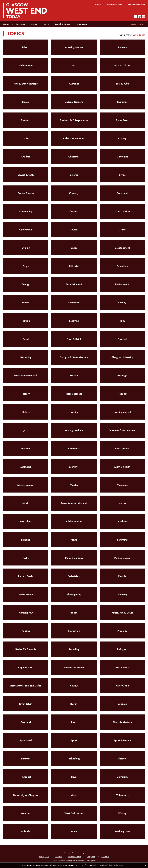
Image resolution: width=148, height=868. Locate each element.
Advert (26, 47)
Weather (26, 813)
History (26, 394)
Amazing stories (74, 47)
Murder (74, 485)
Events (26, 303)
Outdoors (122, 521)
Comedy (74, 193)
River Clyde (122, 686)
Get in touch (139, 35)
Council (74, 230)
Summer (26, 759)
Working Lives (122, 832)
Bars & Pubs (122, 84)
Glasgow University (122, 357)
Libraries (26, 448)
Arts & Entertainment (26, 84)
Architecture (26, 65)
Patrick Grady (26, 576)
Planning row (26, 613)
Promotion (74, 631)
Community (26, 211)
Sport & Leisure (122, 740)
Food (26, 339)
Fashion (26, 321)
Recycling (74, 649)
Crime (122, 230)
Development (122, 248)
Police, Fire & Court (122, 613)
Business (26, 120)
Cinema (74, 175)
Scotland (26, 722)
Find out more (98, 865)
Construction (122, 211)
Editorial (74, 266)
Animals (122, 47)
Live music (74, 448)
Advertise (115, 4)
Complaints (91, 857)
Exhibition (74, 303)
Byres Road (122, 120)
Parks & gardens (74, 558)
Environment (122, 284)
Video (74, 795)
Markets (74, 467)
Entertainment (74, 284)
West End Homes (74, 813)
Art (74, 65)
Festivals (74, 321)
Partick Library (122, 558)
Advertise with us (75, 857)
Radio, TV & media (26, 649)
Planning (122, 594)
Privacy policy (44, 857)
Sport (74, 740)
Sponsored (26, 740)
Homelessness (74, 394)
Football (122, 339)
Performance (26, 594)
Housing (74, 412)
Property (122, 631)
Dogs (26, 266)
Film (122, 321)
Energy (26, 284)
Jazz (26, 430)
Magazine (26, 467)
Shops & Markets (122, 722)
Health (74, 375)
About (98, 4)
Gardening (26, 357)
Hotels (26, 412)
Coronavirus (26, 230)
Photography (74, 594)
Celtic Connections (74, 138)
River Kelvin (26, 704)
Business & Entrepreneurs (74, 120)
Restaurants (122, 667)
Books (26, 102)
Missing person (26, 485)
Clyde (122, 175)
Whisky (122, 813)
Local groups (122, 448)
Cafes (26, 138)
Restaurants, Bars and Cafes (26, 686)
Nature (122, 503)
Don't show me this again (113, 865)
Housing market (122, 412)
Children (26, 157)
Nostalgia (26, 521)
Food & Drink (74, 339)
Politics (26, 631)
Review (74, 686)
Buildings (122, 102)
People (122, 576)
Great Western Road (26, 375)
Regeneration (26, 667)
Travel (74, 777)
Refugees (122, 649)
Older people (74, 521)
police (74, 613)
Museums (122, 485)
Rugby (74, 704)
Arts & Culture (122, 65)
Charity (122, 138)
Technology (74, 759)
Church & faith (26, 175)
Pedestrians (74, 576)
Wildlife (26, 832)
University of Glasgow (26, 795)
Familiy (122, 303)
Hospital (122, 394)
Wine (74, 832)
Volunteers (122, 795)
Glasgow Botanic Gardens (74, 357)
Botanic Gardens (74, 102)
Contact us (105, 857)
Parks (26, 558)
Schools (122, 704)
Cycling (26, 248)
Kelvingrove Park (74, 430)
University (122, 777)
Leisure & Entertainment (122, 430)
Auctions (74, 84)
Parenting (122, 540)
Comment (122, 193)
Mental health (122, 467)
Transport (26, 777)
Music (26, 503)
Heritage (122, 375)
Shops (74, 722)
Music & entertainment (74, 503)
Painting (26, 540)
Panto (74, 540)
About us (59, 857)
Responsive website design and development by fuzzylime (74, 860)
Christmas (74, 157)
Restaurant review (74, 667)
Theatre (122, 759)
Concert (74, 211)
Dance (74, 248)
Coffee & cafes (26, 193)
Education (122, 266)
